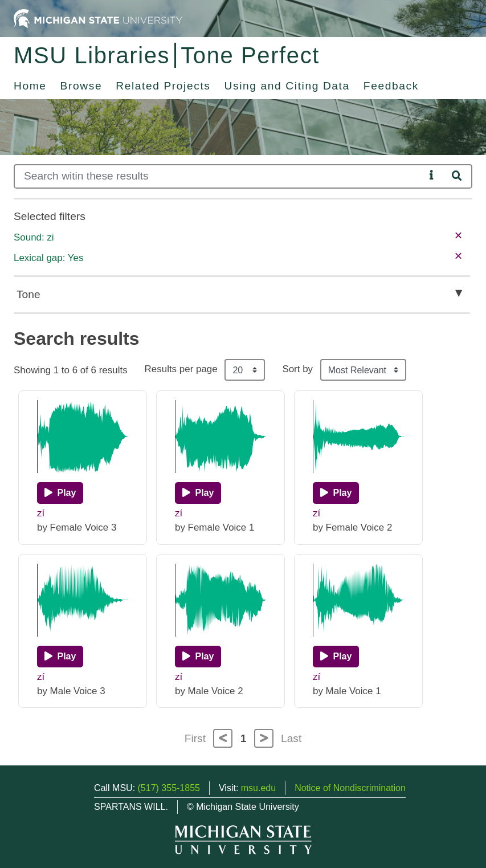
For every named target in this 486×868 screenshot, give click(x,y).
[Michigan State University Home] (98, 18)
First (195, 738)
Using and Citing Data (287, 86)
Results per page (181, 369)
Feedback (391, 86)
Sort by (297, 369)
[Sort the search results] (363, 370)
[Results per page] (245, 370)
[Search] (219, 176)
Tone (28, 294)
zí (41, 513)
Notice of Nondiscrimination (350, 788)
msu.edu (258, 788)
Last (291, 738)
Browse (81, 86)
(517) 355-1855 (169, 788)
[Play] (60, 493)
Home (30, 86)
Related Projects (163, 86)
